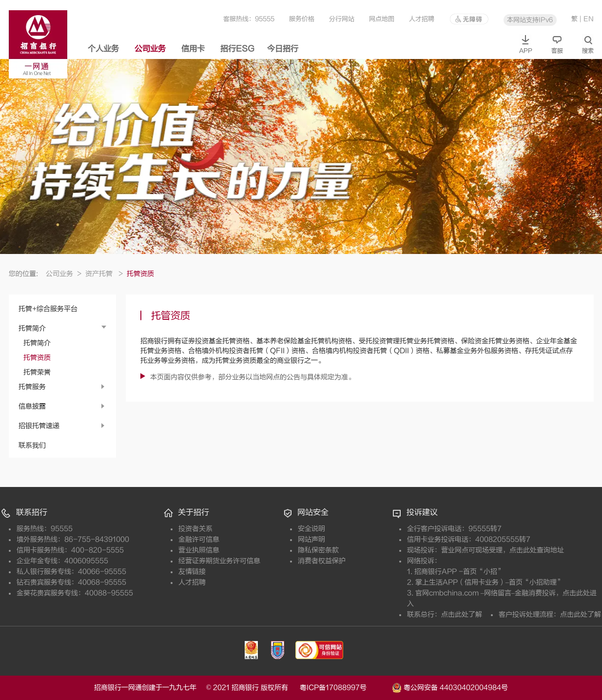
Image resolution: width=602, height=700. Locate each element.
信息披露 (32, 406)
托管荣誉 (37, 372)
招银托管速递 (39, 426)
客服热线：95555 (249, 19)
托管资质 (37, 358)
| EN (587, 19)
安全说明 (311, 529)
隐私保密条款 (318, 550)
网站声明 (311, 539)
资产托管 (104, 274)
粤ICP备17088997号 (345, 688)
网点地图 (382, 19)
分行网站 (342, 19)
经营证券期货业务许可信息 (219, 561)
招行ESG (237, 49)
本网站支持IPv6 (530, 20)
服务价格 (302, 19)
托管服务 (32, 387)
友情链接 (192, 572)
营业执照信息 (199, 550)
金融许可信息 (199, 539)
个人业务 (103, 49)
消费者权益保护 (322, 561)
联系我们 (32, 445)
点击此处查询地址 (537, 550)
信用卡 (193, 49)
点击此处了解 (462, 614)
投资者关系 (195, 529)
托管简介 (32, 328)
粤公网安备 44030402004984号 (450, 687)
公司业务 (150, 49)
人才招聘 (422, 19)
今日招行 (283, 49)
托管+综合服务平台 (48, 309)
